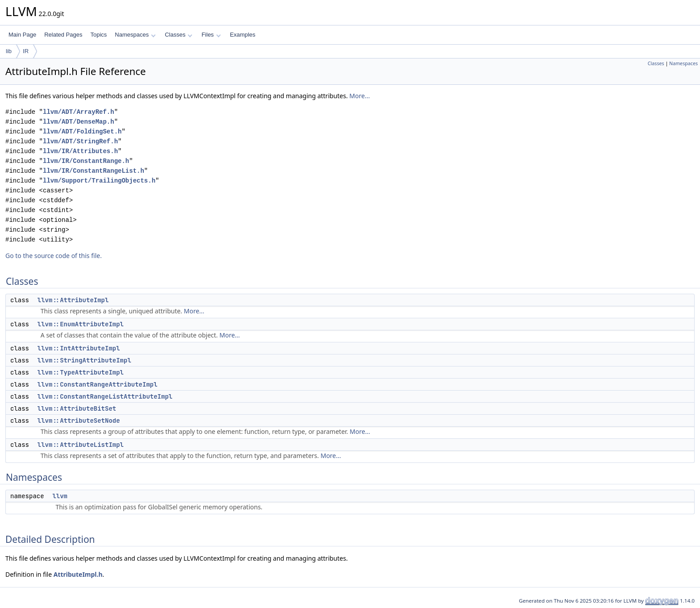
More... (360, 96)
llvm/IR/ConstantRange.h (86, 161)
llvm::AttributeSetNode (79, 421)
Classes (179, 35)
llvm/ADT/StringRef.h (80, 141)
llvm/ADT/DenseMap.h (79, 122)
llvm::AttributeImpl (73, 300)
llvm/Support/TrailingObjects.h (99, 181)
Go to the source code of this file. (54, 256)
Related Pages (63, 35)
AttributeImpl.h (78, 574)
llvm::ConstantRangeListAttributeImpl (105, 396)
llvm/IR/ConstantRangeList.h (94, 171)
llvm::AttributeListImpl (81, 445)
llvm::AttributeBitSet (77, 408)
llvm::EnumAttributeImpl (81, 324)
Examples (243, 35)
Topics (98, 35)
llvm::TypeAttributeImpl (81, 372)
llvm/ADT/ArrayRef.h (79, 112)
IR (26, 51)
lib (9, 51)
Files (211, 35)
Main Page (22, 35)
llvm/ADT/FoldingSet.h (82, 131)
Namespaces (135, 35)
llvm (60, 496)
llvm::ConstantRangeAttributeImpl (98, 384)
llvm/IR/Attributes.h (80, 151)
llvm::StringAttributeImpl (84, 360)
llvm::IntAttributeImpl (79, 348)
